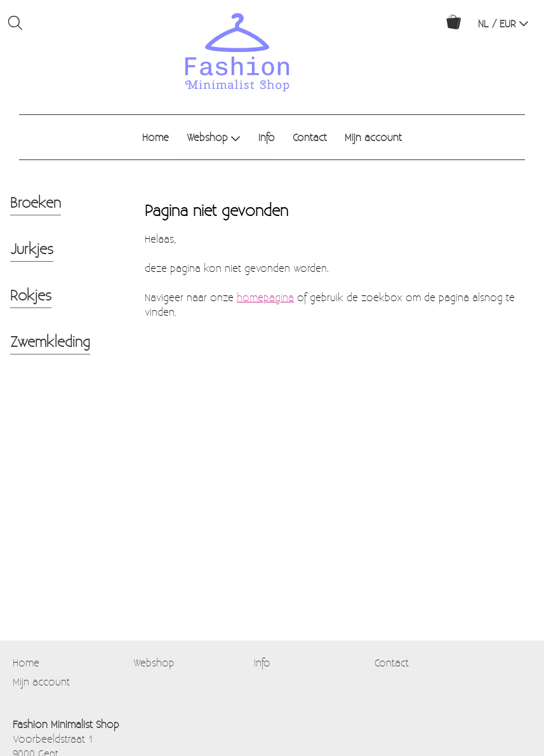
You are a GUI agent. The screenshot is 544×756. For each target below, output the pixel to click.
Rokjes (31, 295)
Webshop (214, 137)
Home (156, 137)
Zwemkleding (50, 341)
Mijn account (373, 137)
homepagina (265, 297)
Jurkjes (32, 248)
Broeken (36, 202)
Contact (310, 137)
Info (267, 137)
